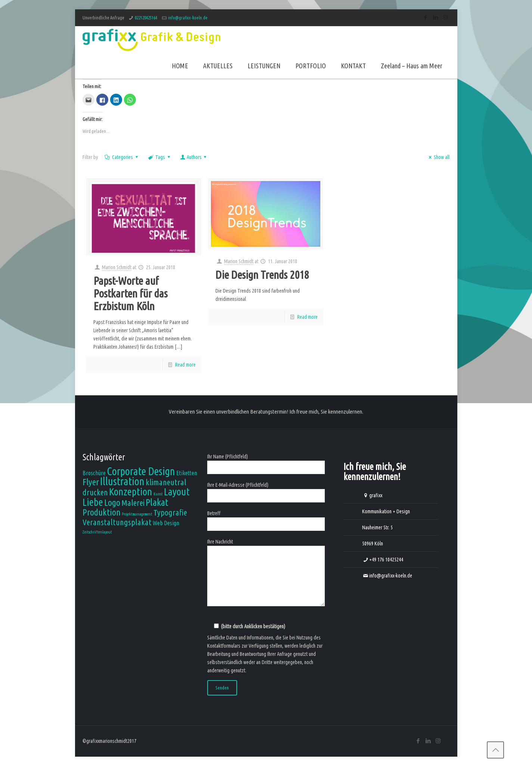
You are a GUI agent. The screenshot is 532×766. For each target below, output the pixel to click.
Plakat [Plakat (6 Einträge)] (157, 502)
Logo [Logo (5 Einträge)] (112, 502)
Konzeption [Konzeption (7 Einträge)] (131, 491)
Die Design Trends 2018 (262, 275)
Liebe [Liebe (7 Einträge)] (93, 502)
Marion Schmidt (117, 267)
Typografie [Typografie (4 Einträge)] (170, 512)
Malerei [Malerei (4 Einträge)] (133, 503)
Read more (185, 365)
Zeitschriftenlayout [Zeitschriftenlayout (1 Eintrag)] (97, 532)
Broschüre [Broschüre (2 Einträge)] (94, 473)
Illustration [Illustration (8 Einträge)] (122, 481)
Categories (122, 157)
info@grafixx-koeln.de (188, 18)
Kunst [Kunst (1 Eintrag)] (158, 494)
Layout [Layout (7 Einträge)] (177, 491)
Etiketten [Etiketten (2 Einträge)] (187, 473)
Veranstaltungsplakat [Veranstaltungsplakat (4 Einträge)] (117, 522)
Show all (438, 157)
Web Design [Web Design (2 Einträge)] (166, 523)
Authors (194, 157)
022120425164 (146, 18)
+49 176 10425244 (386, 560)
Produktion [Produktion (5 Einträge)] (102, 512)
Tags (160, 157)
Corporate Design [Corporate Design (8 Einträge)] (141, 471)
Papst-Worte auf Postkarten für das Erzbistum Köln (130, 293)
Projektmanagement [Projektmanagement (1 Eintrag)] (137, 514)
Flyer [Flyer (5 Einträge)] (91, 482)
